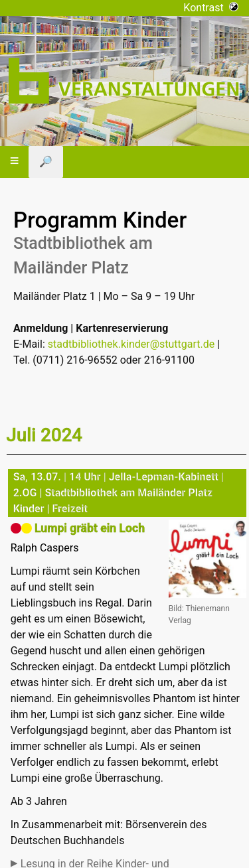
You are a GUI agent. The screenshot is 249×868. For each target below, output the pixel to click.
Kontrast (211, 8)
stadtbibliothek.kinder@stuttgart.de (131, 344)
